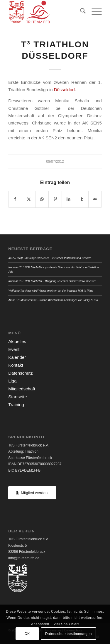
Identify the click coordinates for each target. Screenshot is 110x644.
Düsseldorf (64, 90)
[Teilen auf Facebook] (15, 199)
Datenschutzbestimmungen (68, 634)
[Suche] (80, 12)
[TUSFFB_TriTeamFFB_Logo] (46, 12)
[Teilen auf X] (28, 199)
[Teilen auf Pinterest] (55, 199)
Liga (12, 381)
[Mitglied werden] (32, 493)
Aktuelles (17, 341)
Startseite (17, 397)
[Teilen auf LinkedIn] (68, 199)
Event (14, 349)
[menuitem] (80, 12)
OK (27, 634)
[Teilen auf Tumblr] (82, 199)
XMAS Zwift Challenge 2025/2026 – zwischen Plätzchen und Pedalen (50, 258)
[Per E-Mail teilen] (95, 199)
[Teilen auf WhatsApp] (42, 199)
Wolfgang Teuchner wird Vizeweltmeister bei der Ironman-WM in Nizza (51, 291)
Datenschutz (20, 373)
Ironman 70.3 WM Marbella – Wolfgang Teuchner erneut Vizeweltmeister (52, 281)
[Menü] (94, 12)
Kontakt (16, 365)
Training (16, 405)
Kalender (17, 357)
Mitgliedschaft (22, 389)
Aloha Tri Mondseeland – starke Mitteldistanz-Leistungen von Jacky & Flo (53, 300)
